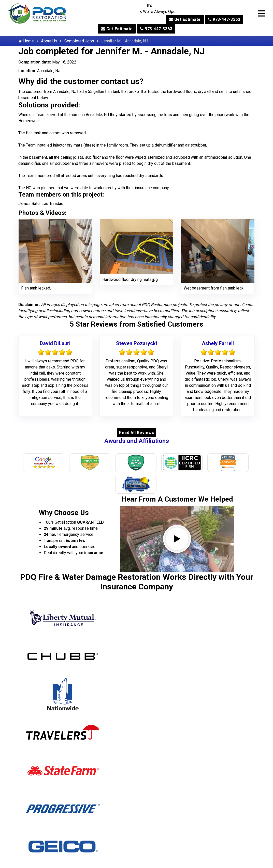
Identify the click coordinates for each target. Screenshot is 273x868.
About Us (49, 41)
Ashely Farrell (218, 343)
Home (26, 41)
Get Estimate (185, 19)
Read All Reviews (136, 433)
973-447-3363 (224, 19)
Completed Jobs (79, 41)
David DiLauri (55, 343)
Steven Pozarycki (136, 343)
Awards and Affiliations (137, 441)
